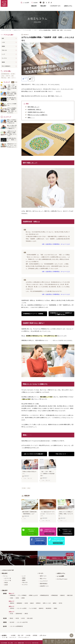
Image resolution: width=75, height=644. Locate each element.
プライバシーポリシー (24, 636)
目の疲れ (24, 486)
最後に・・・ (31, 116)
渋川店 (11, 612)
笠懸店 (55, 607)
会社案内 (4, 634)
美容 (12, 76)
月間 (16, 82)
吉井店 (26, 602)
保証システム (43, 577)
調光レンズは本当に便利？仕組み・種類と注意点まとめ (12, 94)
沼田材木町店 (19, 612)
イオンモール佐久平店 (22, 621)
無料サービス (43, 574)
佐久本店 (12, 621)
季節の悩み (4, 78)
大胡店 (11, 596)
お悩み (29, 486)
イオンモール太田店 (22, 607)
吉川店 (23, 617)
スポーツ (13, 78)
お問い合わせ (43, 634)
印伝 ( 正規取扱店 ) (6, 66)
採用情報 (35, 634)
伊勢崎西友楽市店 (44, 594)
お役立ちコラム (68, 6)
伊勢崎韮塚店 (55, 594)
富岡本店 (38, 602)
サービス (41, 572)
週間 (13, 82)
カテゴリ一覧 (8, 577)
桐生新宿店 (49, 607)
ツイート (37, 78)
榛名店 (32, 602)
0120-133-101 (35, 641)
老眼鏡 (3, 46)
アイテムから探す (27, 30)
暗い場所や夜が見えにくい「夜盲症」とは (12, 99)
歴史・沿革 (21, 634)
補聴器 (3, 62)
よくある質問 (60, 575)
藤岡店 (55, 602)
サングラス (4, 58)
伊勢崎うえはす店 (33, 594)
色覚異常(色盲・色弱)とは (34, 108)
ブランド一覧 (8, 579)
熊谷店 (11, 617)
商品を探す (43, 6)
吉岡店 (23, 596)
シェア (26, 78)
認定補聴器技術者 (5, 74)
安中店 (60, 602)
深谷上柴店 (30, 617)
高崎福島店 (19, 602)
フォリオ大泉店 (33, 607)
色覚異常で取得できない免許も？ (36, 110)
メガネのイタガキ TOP (6, 30)
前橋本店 (62, 594)
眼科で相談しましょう (34, 105)
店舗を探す (34, 6)
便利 (9, 78)
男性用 (6, 581)
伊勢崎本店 (13, 594)
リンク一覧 (5, 636)
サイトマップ (13, 636)
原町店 (26, 612)
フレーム (5, 574)
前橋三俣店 (70, 594)
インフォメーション (62, 578)
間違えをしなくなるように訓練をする (38, 113)
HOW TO (8, 76)
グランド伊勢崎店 (22, 594)
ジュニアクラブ (44, 579)
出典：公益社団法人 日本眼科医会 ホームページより (56, 242)
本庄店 (17, 617)
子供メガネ (4, 50)
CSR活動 (28, 634)
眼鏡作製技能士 (44, 582)
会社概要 (13, 634)
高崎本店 (12, 602)
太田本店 (12, 607)
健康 (3, 38)
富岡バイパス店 (47, 602)
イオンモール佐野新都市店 (16, 625)
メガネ (35, 30)
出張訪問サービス (44, 585)
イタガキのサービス (55, 6)
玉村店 (17, 596)
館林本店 (41, 607)
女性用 (6, 583)
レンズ (3, 54)
